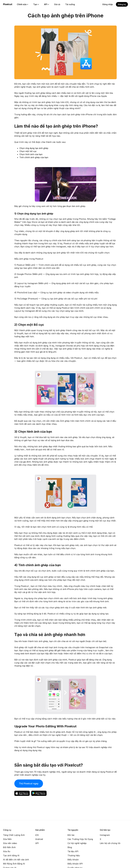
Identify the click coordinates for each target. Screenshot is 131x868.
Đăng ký (122, 4)
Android (39, 839)
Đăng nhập (108, 4)
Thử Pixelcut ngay (29, 783)
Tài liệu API (73, 851)
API (47, 4)
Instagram (105, 835)
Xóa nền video (10, 843)
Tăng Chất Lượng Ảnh (14, 835)
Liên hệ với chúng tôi (110, 843)
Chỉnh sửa (23, 4)
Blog (70, 847)
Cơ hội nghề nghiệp (77, 843)
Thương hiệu (74, 855)
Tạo (36, 4)
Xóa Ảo (7, 851)
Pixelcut (8, 4)
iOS (37, 835)
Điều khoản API (75, 864)
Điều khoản (73, 860)
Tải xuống (70, 4)
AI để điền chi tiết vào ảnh (16, 860)
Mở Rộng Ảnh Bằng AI (14, 864)
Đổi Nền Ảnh (9, 847)
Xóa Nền (7, 839)
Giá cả (57, 4)
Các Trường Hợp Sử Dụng (80, 839)
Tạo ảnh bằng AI (11, 855)
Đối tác (71, 835)
